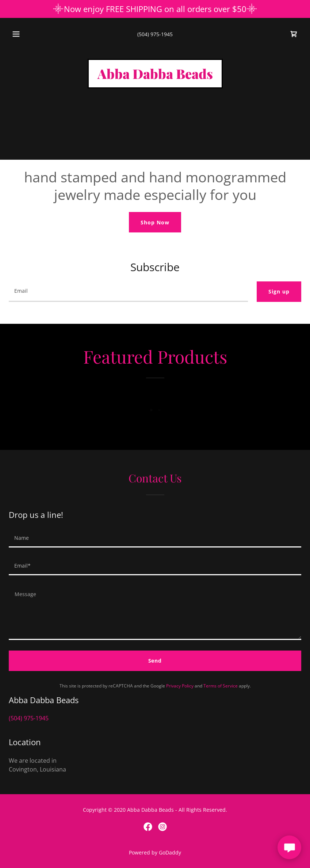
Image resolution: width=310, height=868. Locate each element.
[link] (294, 34)
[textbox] (128, 292)
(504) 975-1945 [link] (155, 34)
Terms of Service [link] (221, 686)
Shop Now (155, 222)
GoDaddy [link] (170, 852)
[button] (22, 34)
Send (155, 661)
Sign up (279, 291)
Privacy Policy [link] (180, 686)
